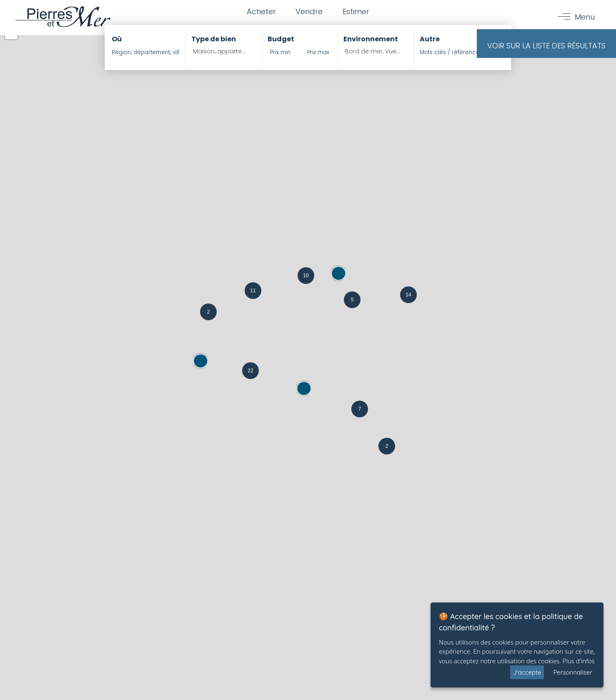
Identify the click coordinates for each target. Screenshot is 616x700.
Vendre (309, 12)
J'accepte (527, 672)
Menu (584, 17)
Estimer (357, 12)
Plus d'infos (579, 661)
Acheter (260, 12)
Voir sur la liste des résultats (546, 46)
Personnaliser (573, 672)
